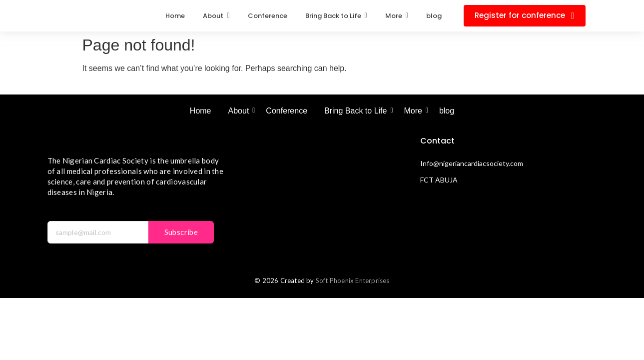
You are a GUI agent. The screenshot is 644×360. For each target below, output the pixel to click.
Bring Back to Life (357, 111)
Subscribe (181, 232)
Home (201, 111)
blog (447, 111)
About (241, 111)
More (414, 111)
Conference (287, 111)
